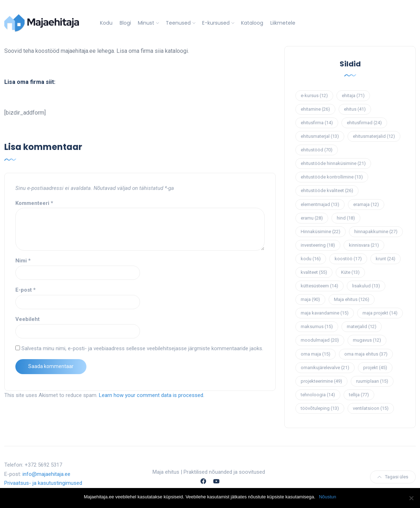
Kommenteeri (34, 203)
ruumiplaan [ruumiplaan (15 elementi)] (372, 381)
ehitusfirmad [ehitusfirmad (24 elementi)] (364, 123)
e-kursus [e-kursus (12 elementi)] (314, 95)
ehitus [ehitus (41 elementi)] (355, 109)
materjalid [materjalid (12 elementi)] (362, 326)
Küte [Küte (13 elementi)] (350, 272)
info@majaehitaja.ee (46, 474)
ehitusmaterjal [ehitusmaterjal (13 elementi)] (320, 136)
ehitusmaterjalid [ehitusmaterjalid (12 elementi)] (374, 136)
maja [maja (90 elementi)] (310, 299)
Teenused (178, 23)
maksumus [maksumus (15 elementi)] (317, 326)
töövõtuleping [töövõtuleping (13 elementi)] (320, 408)
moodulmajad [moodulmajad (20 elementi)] (320, 340)
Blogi (125, 23)
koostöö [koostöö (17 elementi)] (348, 259)
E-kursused (216, 23)
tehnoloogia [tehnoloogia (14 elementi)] (318, 395)
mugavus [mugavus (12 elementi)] (367, 340)
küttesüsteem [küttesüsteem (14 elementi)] (319, 286)
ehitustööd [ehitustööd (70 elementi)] (317, 150)
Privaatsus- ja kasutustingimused (43, 483)
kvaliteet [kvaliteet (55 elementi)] (314, 272)
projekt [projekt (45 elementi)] (375, 368)
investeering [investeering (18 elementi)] (318, 245)
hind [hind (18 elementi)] (346, 218)
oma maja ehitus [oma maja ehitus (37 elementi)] (366, 354)
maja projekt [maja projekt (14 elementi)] (380, 313)
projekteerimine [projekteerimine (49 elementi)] (321, 381)
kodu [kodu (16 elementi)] (311, 259)
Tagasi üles (393, 477)
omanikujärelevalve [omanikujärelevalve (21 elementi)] (325, 368)
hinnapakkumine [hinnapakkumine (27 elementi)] (376, 232)
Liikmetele (283, 23)
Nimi (23, 261)
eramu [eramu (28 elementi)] (312, 218)
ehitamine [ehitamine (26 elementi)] (315, 109)
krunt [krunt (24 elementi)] (386, 259)
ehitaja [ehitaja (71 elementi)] (353, 95)
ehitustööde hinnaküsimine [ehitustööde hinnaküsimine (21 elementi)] (333, 163)
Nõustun (327, 497)
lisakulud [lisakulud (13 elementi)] (366, 286)
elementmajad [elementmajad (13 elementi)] (320, 204)
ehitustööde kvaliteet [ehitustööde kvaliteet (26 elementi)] (327, 190)
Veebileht (27, 319)
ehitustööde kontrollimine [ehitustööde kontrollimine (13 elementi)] (332, 177)
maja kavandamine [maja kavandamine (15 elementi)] (325, 313)
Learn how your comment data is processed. (152, 395)
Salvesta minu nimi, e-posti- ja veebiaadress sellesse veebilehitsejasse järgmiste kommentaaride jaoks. (142, 348)
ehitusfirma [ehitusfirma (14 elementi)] (317, 123)
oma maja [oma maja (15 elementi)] (316, 354)
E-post (26, 290)
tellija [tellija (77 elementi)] (359, 395)
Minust (146, 23)
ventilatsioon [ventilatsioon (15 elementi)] (371, 408)
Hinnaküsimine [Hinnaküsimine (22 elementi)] (321, 232)
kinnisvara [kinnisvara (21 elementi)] (364, 245)
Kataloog (252, 23)
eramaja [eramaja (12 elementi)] (366, 204)
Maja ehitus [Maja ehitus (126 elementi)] (352, 299)
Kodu (106, 23)
